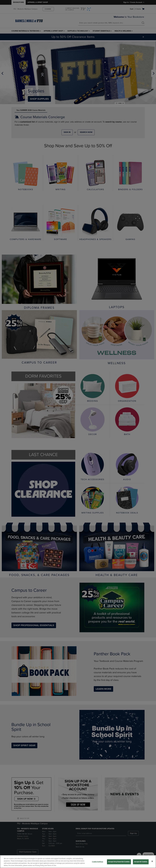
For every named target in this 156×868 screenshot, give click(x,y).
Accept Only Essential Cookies (119, 862)
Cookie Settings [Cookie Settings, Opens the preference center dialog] (98, 862)
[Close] (152, 861)
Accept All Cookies (141, 862)
